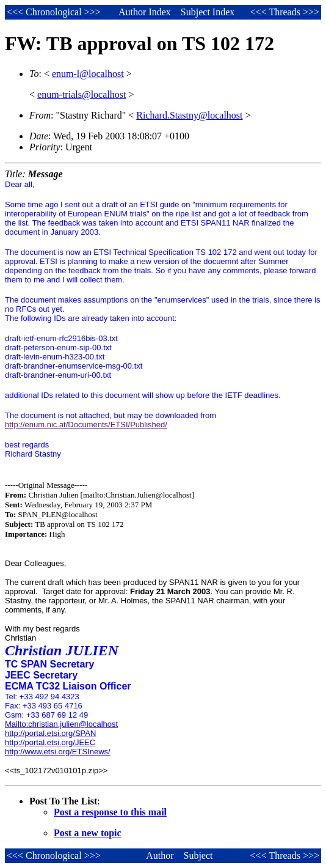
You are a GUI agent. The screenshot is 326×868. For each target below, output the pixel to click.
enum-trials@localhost (81, 94)
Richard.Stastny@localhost (189, 115)
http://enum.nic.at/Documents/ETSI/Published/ (86, 425)
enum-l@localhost (88, 74)
